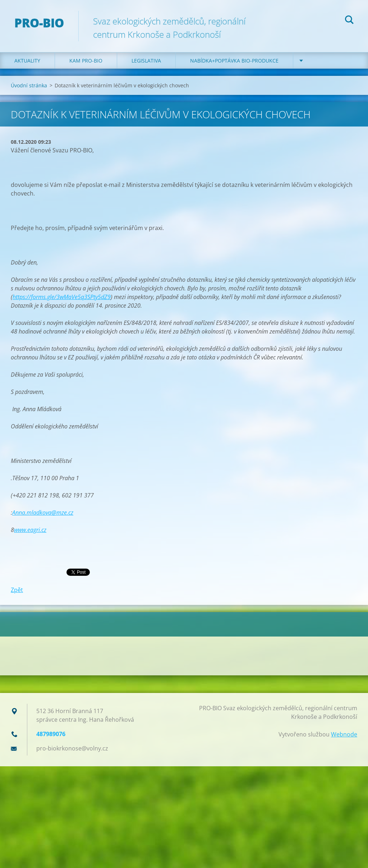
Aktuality (27, 61)
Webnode (344, 734)
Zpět (17, 590)
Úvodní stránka (29, 85)
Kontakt (319, 61)
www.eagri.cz (30, 530)
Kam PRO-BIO (86, 61)
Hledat (349, 21)
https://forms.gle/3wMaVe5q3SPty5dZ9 (62, 297)
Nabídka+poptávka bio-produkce (234, 61)
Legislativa (146, 61)
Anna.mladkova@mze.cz (43, 513)
